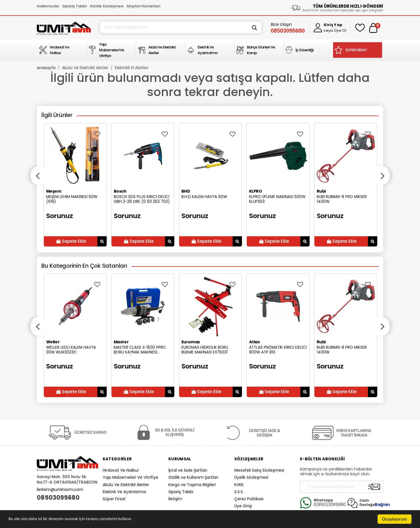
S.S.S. (239, 492)
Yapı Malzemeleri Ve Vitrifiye (130, 477)
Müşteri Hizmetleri (143, 6)
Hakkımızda (48, 6)
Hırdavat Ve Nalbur (121, 470)
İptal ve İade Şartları (188, 470)
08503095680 (58, 498)
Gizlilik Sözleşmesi (107, 6)
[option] (75, 185)
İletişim (175, 499)
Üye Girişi (243, 506)
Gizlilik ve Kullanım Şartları (193, 477)
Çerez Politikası (249, 499)
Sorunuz (60, 216)
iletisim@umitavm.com (60, 489)
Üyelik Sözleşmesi (251, 477)
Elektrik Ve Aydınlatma (124, 492)
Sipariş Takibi (74, 6)
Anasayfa (46, 68)
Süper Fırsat (114, 499)
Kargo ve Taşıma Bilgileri (192, 485)
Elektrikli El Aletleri (132, 68)
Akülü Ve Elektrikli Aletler (85, 68)
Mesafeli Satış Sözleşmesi (259, 470)
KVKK (239, 485)
